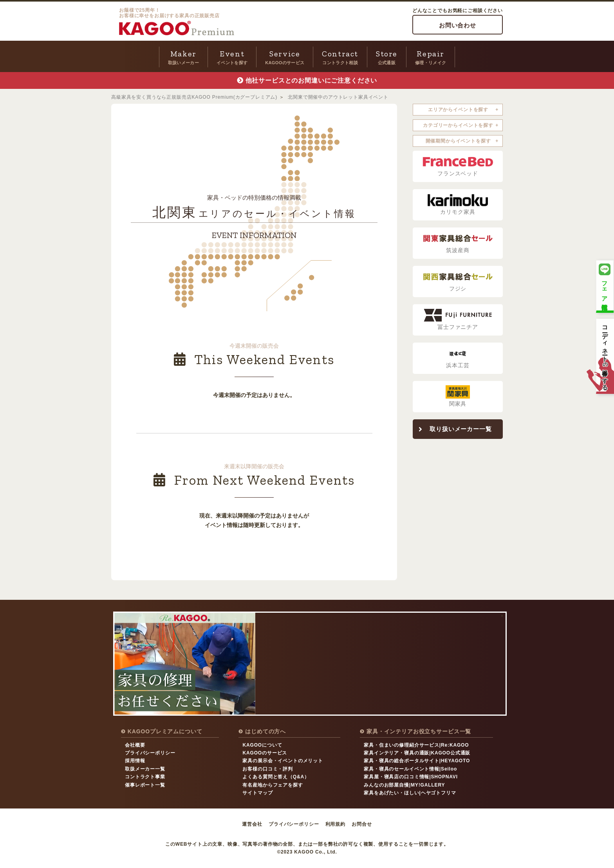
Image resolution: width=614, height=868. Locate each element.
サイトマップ (257, 793)
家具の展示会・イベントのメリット (283, 761)
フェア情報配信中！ (605, 285)
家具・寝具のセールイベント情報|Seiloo (410, 769)
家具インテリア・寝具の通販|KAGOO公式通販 (417, 753)
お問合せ (362, 824)
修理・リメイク (431, 56)
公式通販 (387, 56)
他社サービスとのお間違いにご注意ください (312, 80)
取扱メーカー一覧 (145, 769)
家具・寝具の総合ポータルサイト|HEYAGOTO (417, 761)
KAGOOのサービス (285, 56)
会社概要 (135, 745)
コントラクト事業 (145, 777)
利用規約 (335, 824)
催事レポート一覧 (145, 785)
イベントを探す (232, 56)
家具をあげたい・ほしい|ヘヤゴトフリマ (410, 793)
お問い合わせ (458, 25)
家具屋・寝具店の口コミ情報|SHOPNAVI (411, 777)
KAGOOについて (262, 745)
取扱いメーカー (183, 56)
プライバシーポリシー (150, 753)
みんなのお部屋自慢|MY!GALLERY (404, 785)
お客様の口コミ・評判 (267, 769)
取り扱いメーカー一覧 (460, 429)
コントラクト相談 (340, 56)
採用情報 (135, 761)
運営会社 (252, 824)
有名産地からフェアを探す (273, 785)
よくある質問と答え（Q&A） (276, 777)
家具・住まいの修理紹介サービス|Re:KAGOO (416, 745)
